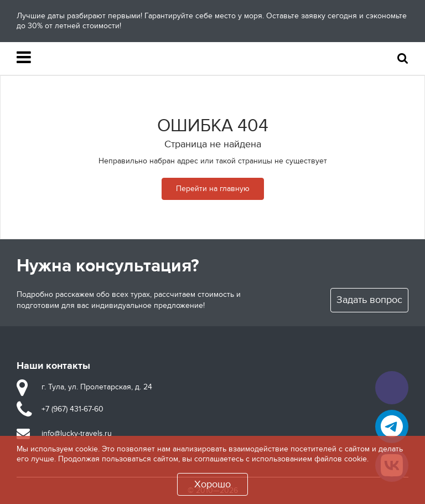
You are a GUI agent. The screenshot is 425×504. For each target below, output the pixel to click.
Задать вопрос (369, 300)
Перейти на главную (213, 189)
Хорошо (212, 484)
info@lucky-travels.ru (77, 433)
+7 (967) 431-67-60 (72, 409)
